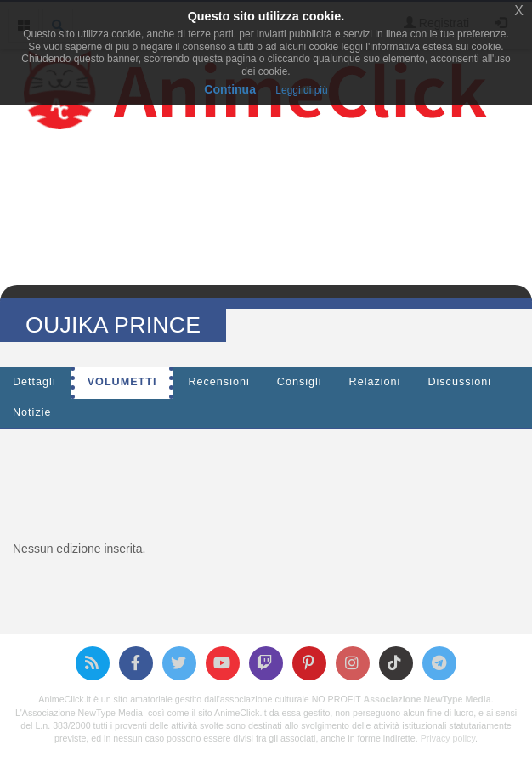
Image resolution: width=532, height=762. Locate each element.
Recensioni (218, 382)
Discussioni (459, 382)
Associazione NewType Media (427, 699)
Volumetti (122, 382)
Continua (230, 89)
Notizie (32, 412)
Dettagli (34, 382)
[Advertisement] (266, 481)
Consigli (300, 382)
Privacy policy (448, 738)
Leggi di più (301, 90)
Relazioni (375, 382)
